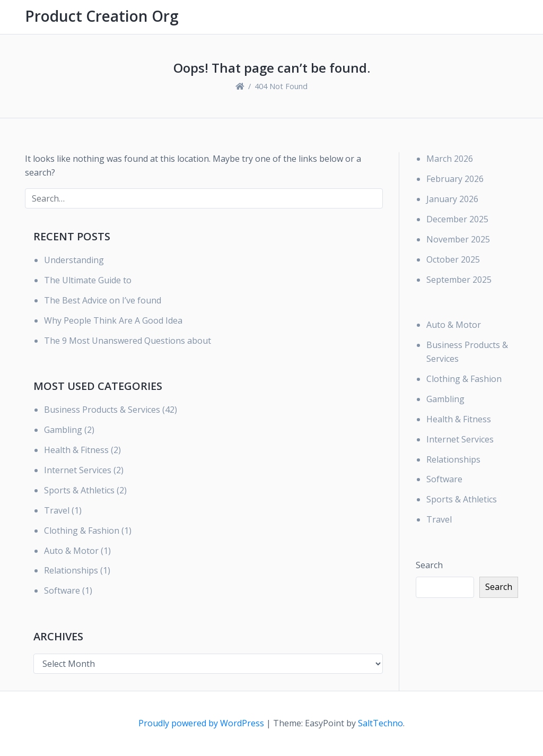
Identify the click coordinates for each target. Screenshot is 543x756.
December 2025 (457, 219)
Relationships (71, 570)
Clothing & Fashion (82, 531)
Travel (57, 510)
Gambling (63, 430)
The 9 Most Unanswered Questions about (128, 341)
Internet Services (78, 470)
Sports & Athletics (79, 490)
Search (429, 565)
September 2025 (459, 280)
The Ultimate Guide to (88, 280)
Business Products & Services (102, 410)
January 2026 (452, 199)
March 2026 (450, 159)
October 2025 (453, 259)
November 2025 (458, 239)
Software (62, 590)
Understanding (74, 260)
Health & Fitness (76, 450)
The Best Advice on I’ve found (103, 300)
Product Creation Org (102, 16)
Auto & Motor (71, 551)
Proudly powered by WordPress (202, 723)
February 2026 (455, 179)
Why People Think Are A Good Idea (113, 320)
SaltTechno (380, 723)
